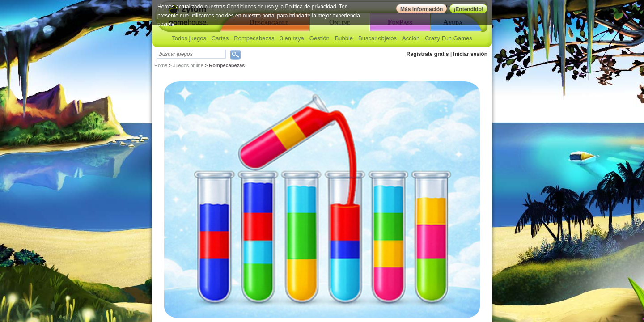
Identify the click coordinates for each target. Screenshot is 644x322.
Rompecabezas (254, 38)
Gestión (320, 38)
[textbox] (191, 54)
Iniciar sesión (470, 54)
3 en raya (292, 38)
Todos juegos (189, 38)
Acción (411, 38)
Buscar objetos (377, 38)
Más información (422, 9)
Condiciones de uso (250, 7)
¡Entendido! (468, 9)
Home (161, 65)
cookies (225, 16)
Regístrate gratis (428, 54)
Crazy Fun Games (448, 38)
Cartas (220, 38)
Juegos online (188, 65)
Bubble (344, 38)
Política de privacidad (311, 7)
